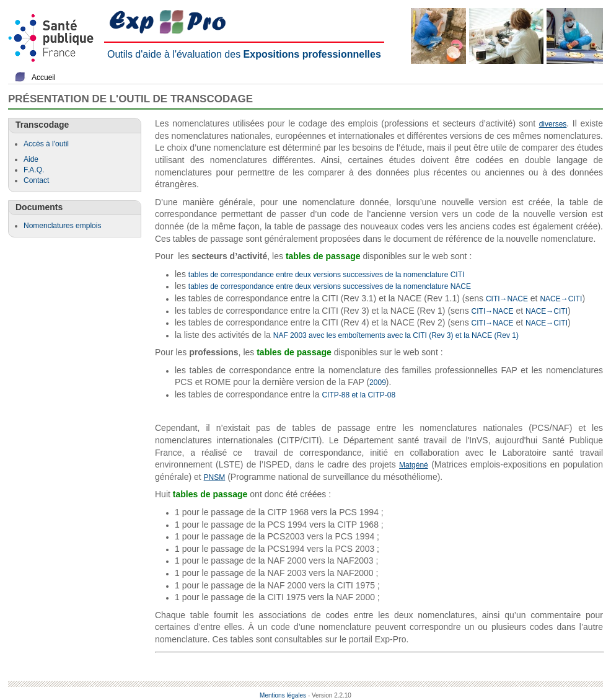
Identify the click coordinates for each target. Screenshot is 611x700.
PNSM (215, 477)
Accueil (44, 78)
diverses (553, 124)
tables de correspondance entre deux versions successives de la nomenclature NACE (330, 286)
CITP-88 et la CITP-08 (358, 395)
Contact (36, 180)
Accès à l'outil (46, 144)
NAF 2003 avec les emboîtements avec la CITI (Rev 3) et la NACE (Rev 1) (396, 335)
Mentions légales (283, 695)
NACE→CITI (561, 299)
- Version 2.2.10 (330, 695)
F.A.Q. (34, 170)
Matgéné (414, 465)
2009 (378, 383)
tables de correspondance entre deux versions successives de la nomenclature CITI (327, 275)
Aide (31, 159)
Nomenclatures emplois (62, 226)
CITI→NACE (507, 299)
